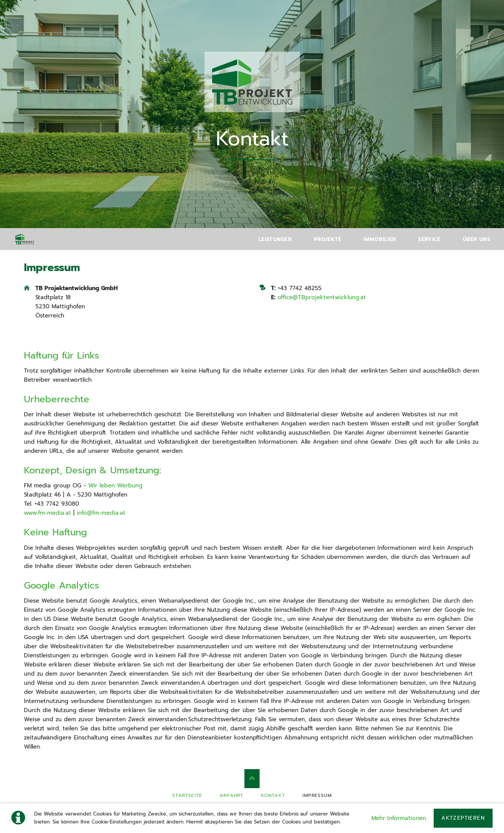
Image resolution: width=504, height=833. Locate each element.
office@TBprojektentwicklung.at (322, 297)
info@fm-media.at (101, 513)
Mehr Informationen (399, 818)
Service (429, 239)
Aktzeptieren (463, 818)
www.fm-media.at (48, 513)
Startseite (187, 795)
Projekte (328, 239)
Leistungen (275, 239)
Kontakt (273, 795)
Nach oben (252, 779)
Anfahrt (231, 795)
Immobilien (380, 239)
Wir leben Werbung (115, 486)
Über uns (477, 239)
